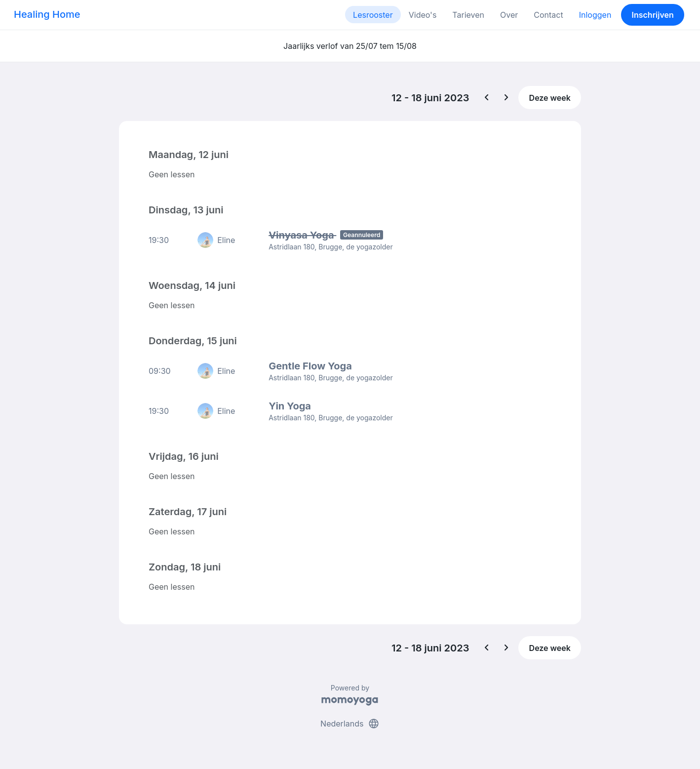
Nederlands (350, 724)
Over (509, 15)
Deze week (550, 98)
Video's (423, 15)
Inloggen (595, 15)
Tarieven (468, 15)
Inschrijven (653, 15)
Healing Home (47, 14)
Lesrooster (373, 15)
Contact (548, 15)
